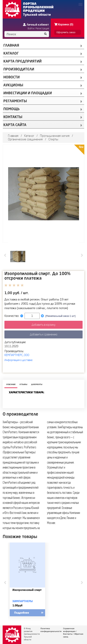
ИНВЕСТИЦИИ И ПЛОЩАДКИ (28, 93)
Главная (13, 136)
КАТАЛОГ (11, 53)
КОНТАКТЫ (13, 117)
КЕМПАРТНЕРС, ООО (17, 355)
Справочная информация (69, 630)
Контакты (68, 634)
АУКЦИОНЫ (13, 85)
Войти (31, 28)
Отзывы (23, 384)
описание (11, 384)
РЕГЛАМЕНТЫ (15, 101)
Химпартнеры (23, 601)
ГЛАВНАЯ (11, 45)
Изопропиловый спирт (27, 590)
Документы (37, 384)
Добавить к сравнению (43, 334)
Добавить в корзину (43, 325)
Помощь (11, 109)
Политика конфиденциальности (51, 630)
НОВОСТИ (11, 77)
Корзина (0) (64, 24)
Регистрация (42, 28)
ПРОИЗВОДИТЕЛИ (19, 69)
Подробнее (32, 613)
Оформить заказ (66, 32)
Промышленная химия (55, 136)
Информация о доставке (18, 360)
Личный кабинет (36, 25)
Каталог (29, 136)
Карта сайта (15, 125)
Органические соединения (25, 139)
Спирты (53, 139)
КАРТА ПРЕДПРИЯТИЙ (22, 61)
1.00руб (17, 605)
